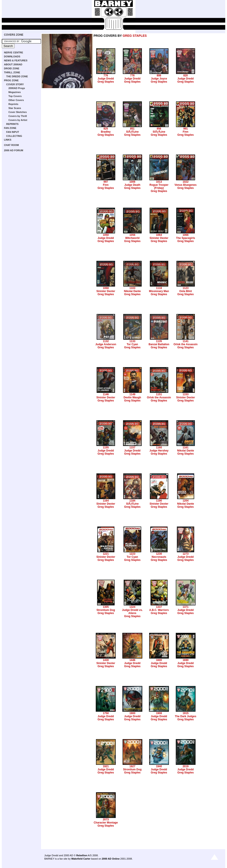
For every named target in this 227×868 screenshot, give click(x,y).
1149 (132, 394)
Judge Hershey (159, 451)
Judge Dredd (106, 79)
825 (106, 129)
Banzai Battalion (159, 344)
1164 (106, 501)
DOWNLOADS (12, 56)
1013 (159, 182)
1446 (132, 660)
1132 (106, 341)
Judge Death (132, 185)
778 (132, 76)
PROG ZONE (11, 80)
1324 (132, 607)
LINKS (8, 140)
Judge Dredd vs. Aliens (132, 612)
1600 (159, 660)
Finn (185, 132)
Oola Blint (186, 291)
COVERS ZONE (14, 35)
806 (159, 76)
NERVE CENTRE (14, 52)
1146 (106, 394)
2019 (186, 766)
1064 (159, 235)
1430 (106, 660)
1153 (186, 394)
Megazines (15, 92)
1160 (159, 448)
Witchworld (132, 238)
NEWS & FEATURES (16, 60)
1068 (106, 288)
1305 (106, 607)
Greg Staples (106, 82)
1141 (186, 341)
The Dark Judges (186, 716)
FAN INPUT (13, 132)
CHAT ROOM (11, 145)
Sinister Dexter (159, 238)
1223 (132, 554)
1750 (106, 713)
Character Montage (106, 823)
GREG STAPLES (135, 36)
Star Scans (15, 108)
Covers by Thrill (18, 116)
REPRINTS (12, 124)
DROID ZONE (12, 68)
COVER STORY (15, 84)
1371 (186, 607)
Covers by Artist (18, 120)
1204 (186, 501)
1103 (132, 288)
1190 (159, 501)
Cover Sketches (18, 112)
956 (159, 129)
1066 (186, 235)
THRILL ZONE (12, 72)
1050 (106, 235)
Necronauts (159, 557)
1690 (186, 660)
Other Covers (16, 100)
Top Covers (15, 96)
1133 (132, 341)
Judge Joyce (159, 79)
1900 (132, 713)
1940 (159, 766)
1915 (186, 713)
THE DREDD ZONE (17, 76)
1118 (159, 288)
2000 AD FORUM (14, 150)
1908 (159, 713)
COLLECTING (14, 136)
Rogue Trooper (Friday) (159, 186)
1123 (186, 288)
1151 (159, 394)
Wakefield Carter (81, 859)
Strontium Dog (106, 610)
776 (106, 76)
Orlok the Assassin (186, 344)
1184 (132, 501)
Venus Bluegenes (185, 185)
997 (106, 182)
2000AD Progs (17, 88)
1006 (132, 182)
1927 (132, 766)
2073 (106, 820)
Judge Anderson (106, 344)
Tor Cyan (132, 344)
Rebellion (82, 855)
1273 (186, 554)
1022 (186, 182)
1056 (132, 235)
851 (132, 129)
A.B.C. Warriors (159, 610)
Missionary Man (159, 291)
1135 (159, 341)
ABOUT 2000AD (13, 64)
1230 (159, 554)
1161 (186, 448)
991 (186, 129)
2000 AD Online (111, 859)
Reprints (13, 104)
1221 (106, 554)
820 (186, 76)
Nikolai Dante (132, 291)
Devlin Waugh (132, 397)
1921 (106, 766)
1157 (132, 448)
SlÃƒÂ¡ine (132, 132)
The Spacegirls (185, 238)
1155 (106, 448)
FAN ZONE (10, 128)
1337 (159, 607)
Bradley (106, 132)
